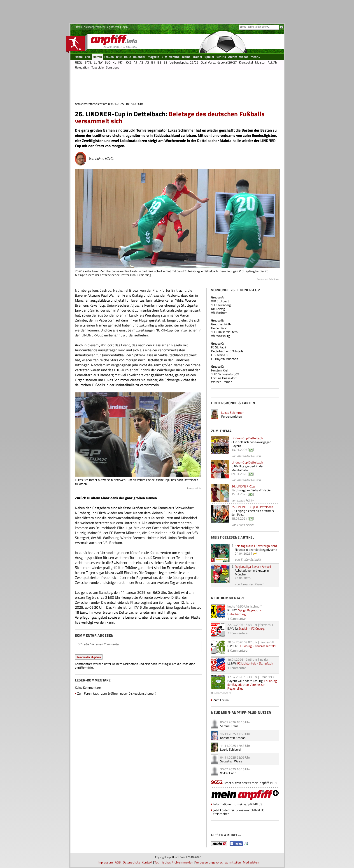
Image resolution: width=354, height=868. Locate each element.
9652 (217, 782)
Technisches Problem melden (174, 862)
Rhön (79, 27)
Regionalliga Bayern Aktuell (253, 566)
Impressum (105, 862)
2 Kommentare (237, 633)
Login (125, 27)
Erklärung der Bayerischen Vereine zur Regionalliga (252, 685)
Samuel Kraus (229, 726)
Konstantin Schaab (233, 738)
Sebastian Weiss (231, 761)
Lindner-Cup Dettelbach (247, 438)
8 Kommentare (237, 650)
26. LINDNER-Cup (243, 486)
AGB (118, 862)
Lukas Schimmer (232, 413)
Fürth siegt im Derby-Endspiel (251, 490)
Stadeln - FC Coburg (252, 628)
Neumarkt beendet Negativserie (256, 550)
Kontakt (147, 862)
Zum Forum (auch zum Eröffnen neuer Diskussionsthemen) (117, 693)
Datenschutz (131, 862)
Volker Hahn (228, 773)
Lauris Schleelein (231, 749)
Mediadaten (251, 862)
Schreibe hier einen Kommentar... (138, 646)
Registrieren (113, 27)
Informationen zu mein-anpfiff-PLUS (238, 804)
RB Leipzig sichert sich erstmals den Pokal (253, 513)
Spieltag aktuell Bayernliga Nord (256, 546)
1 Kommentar (237, 618)
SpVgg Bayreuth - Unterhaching (244, 612)
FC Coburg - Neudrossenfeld (257, 646)
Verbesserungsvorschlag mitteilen (218, 862)
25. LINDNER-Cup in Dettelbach (252, 507)
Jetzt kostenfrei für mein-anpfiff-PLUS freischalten (239, 812)
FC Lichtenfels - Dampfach (255, 663)
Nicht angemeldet (94, 27)
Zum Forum (221, 700)
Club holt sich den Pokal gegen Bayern (251, 444)
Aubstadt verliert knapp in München (252, 572)
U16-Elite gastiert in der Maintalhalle (247, 468)
